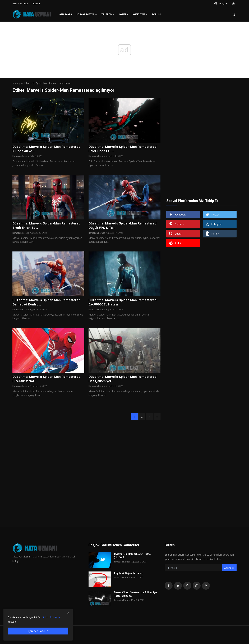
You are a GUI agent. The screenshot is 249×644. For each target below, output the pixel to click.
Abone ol (229, 568)
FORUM (156, 14)
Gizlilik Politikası (21, 3)
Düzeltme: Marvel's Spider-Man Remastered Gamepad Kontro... (47, 303)
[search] (233, 14)
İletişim (36, 3)
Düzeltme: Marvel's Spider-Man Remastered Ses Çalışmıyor (123, 380)
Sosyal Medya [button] (87, 14)
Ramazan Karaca (21, 156)
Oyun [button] (124, 14)
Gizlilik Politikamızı (52, 617)
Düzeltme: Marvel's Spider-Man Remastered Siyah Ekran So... (47, 226)
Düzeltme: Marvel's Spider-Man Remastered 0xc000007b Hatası (123, 303)
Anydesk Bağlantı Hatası (128, 573)
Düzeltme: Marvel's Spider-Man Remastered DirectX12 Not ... (47, 380)
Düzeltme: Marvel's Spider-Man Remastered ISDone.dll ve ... (47, 149)
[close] (68, 613)
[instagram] (197, 586)
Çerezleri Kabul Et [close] (38, 631)
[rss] (206, 586)
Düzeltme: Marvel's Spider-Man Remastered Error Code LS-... (123, 149)
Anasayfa (66, 14)
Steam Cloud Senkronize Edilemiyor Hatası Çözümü (136, 594)
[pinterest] (187, 586)
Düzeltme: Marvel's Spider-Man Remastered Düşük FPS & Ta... (123, 226)
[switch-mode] (233, 4)
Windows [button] (140, 14)
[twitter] (178, 586)
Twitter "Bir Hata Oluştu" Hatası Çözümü (132, 556)
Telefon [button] (108, 14)
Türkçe (220, 3)
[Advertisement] (201, 120)
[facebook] (169, 586)
